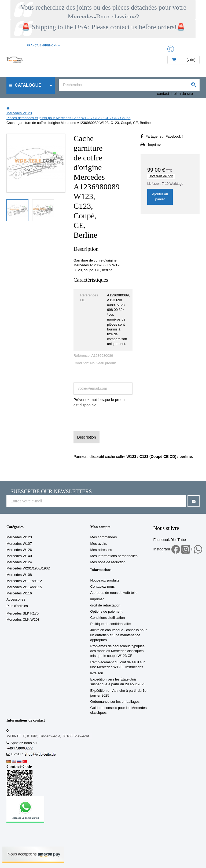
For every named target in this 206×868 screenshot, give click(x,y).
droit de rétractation (105, 605)
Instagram (161, 549)
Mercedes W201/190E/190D (28, 568)
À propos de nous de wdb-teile (114, 593)
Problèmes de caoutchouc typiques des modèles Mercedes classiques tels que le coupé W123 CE (117, 651)
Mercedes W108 (19, 575)
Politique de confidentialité (111, 624)
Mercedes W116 (19, 593)
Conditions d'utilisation (108, 618)
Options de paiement (106, 611)
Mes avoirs (99, 544)
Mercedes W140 (19, 556)
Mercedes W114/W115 (24, 587)
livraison (97, 673)
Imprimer (155, 144)
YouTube (179, 540)
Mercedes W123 (19, 537)
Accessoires (16, 599)
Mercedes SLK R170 (23, 613)
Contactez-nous (103, 586)
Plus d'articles (17, 606)
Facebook (161, 540)
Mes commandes (104, 537)
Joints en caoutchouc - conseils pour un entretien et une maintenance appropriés (119, 635)
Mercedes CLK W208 (23, 619)
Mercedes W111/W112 (24, 581)
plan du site (183, 94)
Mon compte (100, 527)
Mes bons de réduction (108, 562)
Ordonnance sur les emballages (115, 702)
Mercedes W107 (19, 544)
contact (163, 94)
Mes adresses (101, 550)
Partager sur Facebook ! (164, 136)
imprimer (97, 599)
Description (87, 437)
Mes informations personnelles (114, 556)
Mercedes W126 (19, 550)
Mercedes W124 (19, 562)
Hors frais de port (161, 176)
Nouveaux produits (105, 580)
